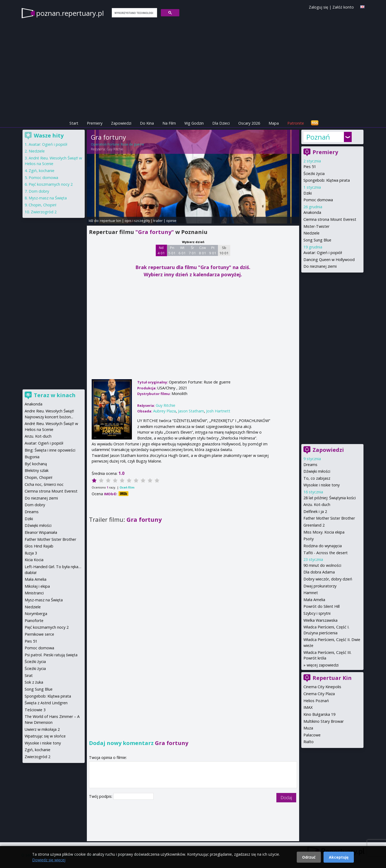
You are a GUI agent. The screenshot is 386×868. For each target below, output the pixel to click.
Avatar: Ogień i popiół (323, 253)
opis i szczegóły (137, 221)
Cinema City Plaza (319, 694)
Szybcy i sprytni (317, 613)
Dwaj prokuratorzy (320, 586)
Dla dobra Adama (319, 572)
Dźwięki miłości (317, 471)
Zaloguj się (318, 7)
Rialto (309, 742)
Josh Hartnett (218, 411)
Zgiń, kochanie (42, 171)
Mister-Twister (316, 226)
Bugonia (32, 457)
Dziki (308, 193)
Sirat (29, 675)
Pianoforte (34, 621)
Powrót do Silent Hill (322, 606)
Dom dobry (39, 191)
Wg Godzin (194, 123)
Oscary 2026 (249, 123)
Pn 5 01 (172, 250)
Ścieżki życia (314, 174)
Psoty (309, 539)
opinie (171, 221)
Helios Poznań (316, 701)
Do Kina (147, 123)
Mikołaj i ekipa (37, 586)
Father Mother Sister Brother (329, 518)
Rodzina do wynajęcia (323, 546)
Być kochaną (36, 464)
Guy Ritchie (115, 149)
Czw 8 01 (203, 250)
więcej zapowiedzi (323, 665)
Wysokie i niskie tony (322, 485)
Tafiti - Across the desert (326, 553)
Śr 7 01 (192, 250)
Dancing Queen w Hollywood (329, 260)
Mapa (274, 123)
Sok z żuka (34, 682)
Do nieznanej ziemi (320, 266)
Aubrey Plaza (164, 411)
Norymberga (36, 614)
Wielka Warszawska (320, 620)
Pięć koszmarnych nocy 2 (51, 184)
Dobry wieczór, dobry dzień (328, 579)
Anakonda (312, 212)
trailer (158, 221)
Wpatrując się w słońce (45, 736)
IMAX (308, 707)
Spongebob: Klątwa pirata (327, 180)
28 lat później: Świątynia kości (330, 498)
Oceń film (127, 487)
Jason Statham (191, 411)
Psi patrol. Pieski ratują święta (51, 655)
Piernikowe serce (39, 634)
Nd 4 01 (161, 250)
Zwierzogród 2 (44, 212)
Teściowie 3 (35, 710)
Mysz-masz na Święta (48, 198)
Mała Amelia (314, 600)
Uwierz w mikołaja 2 (42, 729)
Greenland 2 (314, 525)
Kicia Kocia (34, 560)
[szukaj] (134, 13)
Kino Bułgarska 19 (319, 714)
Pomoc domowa (318, 200)
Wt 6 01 (182, 250)
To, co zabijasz (317, 478)
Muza (308, 728)
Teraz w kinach (55, 395)
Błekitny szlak (37, 470)
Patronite (296, 123)
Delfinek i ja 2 (315, 511)
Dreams (310, 465)
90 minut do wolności (322, 565)
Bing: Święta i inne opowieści (50, 450)
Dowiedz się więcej (49, 860)
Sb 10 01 (224, 250)
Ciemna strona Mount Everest (330, 219)
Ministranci (34, 593)
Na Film (169, 123)
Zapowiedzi (121, 123)
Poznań (318, 137)
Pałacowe (312, 735)
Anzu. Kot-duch (317, 504)
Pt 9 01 (213, 250)
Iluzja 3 (31, 553)
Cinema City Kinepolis (322, 687)
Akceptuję (339, 857)
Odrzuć (309, 857)
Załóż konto (343, 7)
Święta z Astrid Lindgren (46, 703)
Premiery (95, 123)
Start (74, 123)
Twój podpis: (101, 796)
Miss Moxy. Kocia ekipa (324, 532)
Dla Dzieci (221, 123)
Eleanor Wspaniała (41, 532)
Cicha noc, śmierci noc (44, 484)
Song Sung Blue (317, 240)
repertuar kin (111, 221)
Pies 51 (310, 167)
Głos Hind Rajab (39, 546)
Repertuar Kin (332, 678)
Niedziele (311, 233)
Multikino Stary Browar (324, 721)
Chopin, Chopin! (42, 205)
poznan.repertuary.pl (70, 13)
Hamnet (311, 593)
